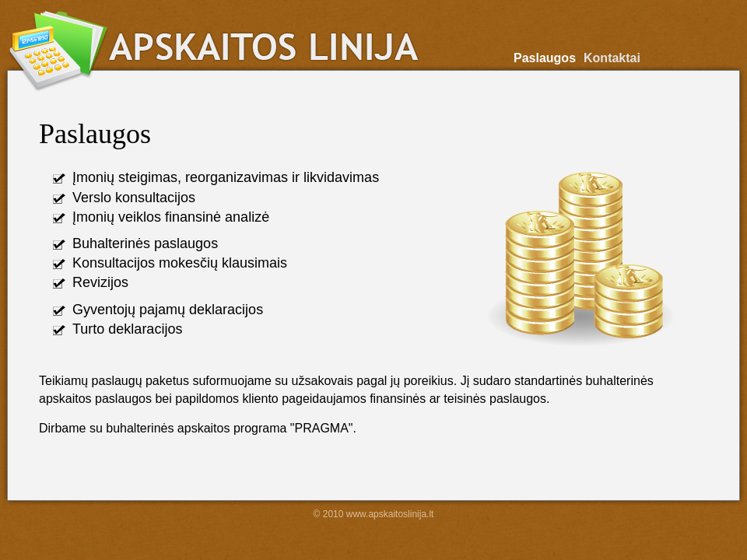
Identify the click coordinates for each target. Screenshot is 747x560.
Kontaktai (612, 58)
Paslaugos (545, 58)
